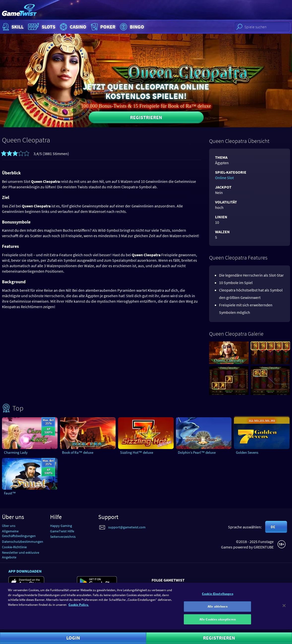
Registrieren (146, 117)
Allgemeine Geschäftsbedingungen (19, 533)
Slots (41, 27)
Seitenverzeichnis (63, 537)
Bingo (131, 27)
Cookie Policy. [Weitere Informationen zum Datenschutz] (79, 607)
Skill (12, 27)
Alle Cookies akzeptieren (218, 622)
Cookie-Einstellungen (218, 596)
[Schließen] (284, 608)
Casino (72, 27)
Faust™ (10, 493)
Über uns (9, 526)
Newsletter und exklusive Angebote (21, 555)
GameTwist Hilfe (62, 531)
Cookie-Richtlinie (14, 547)
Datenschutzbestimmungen (23, 542)
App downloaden (25, 571)
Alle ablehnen (218, 609)
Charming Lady (16, 452)
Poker (103, 27)
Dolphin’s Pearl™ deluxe (197, 452)
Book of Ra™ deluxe (78, 452)
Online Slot (224, 178)
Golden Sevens (247, 452)
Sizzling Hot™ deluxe (137, 452)
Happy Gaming (61, 526)
